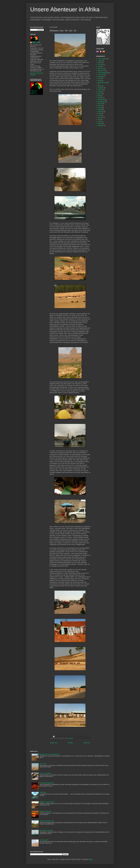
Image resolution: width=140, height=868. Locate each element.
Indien (100, 86)
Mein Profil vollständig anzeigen (37, 74)
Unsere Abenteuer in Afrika (65, 9)
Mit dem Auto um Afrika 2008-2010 (50, 754)
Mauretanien (101, 100)
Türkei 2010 (43, 793)
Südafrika (100, 112)
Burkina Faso (102, 71)
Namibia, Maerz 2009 (46, 812)
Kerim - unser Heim (45, 773)
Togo (99, 120)
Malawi (100, 94)
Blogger (90, 859)
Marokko (100, 98)
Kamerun (100, 90)
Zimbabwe (101, 126)
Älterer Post (87, 743)
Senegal (100, 110)
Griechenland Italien (103, 83)
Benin (99, 67)
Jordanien (101, 88)
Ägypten (100, 61)
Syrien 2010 (43, 764)
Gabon (99, 79)
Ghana (100, 81)
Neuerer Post (54, 743)
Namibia (100, 104)
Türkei (99, 122)
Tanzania (100, 118)
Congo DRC (101, 75)
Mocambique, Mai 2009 (46, 831)
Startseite (70, 743)
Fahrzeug (100, 77)
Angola (100, 63)
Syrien (100, 116)
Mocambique (101, 102)
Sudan (100, 114)
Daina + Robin (36, 43)
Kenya (100, 92)
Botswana (101, 69)
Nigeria (100, 106)
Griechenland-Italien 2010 (47, 783)
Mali (99, 96)
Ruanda (100, 108)
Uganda (100, 124)
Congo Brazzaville (103, 73)
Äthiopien (71, 738)
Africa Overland (102, 59)
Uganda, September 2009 (47, 821)
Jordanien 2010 (44, 840)
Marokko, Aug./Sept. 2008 (47, 802)
